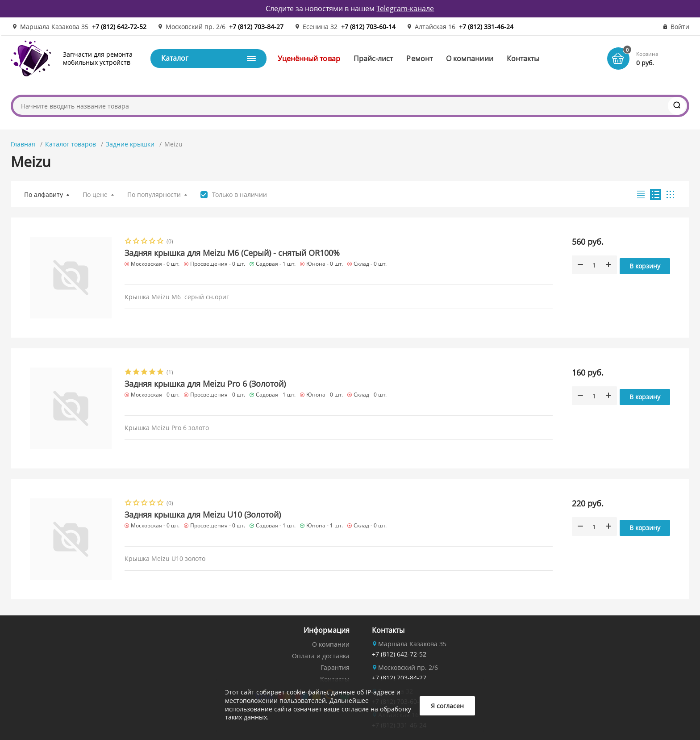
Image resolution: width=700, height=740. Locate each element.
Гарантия (335, 667)
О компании (331, 644)
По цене (95, 194)
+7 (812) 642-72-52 (119, 27)
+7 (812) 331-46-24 (486, 27)
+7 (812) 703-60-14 (368, 27)
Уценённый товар (309, 59)
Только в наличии (240, 195)
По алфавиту (44, 194)
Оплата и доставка (321, 656)
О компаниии (470, 59)
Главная (23, 144)
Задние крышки (130, 144)
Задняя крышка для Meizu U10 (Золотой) (203, 514)
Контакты (523, 59)
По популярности (154, 194)
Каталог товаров (71, 144)
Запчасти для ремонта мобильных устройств (98, 58)
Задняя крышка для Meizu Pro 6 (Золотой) (205, 384)
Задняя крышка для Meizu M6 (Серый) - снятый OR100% (232, 253)
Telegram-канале (405, 8)
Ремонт (419, 59)
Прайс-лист (373, 59)
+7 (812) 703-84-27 (256, 27)
